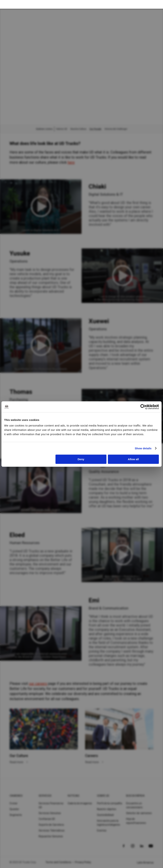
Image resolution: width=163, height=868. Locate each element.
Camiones (16, 796)
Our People (95, 129)
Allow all (133, 459)
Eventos (102, 830)
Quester (14, 809)
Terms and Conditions (58, 862)
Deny (81, 459)
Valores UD (62, 129)
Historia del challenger (116, 129)
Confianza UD (47, 819)
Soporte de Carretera (51, 825)
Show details (143, 448)
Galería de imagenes (80, 803)
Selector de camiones (139, 813)
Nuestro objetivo (107, 809)
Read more (17, 762)
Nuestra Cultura (78, 129)
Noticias (74, 796)
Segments (16, 815)
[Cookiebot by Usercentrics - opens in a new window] (143, 407)
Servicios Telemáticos (52, 830)
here (71, 162)
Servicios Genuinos (50, 813)
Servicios (45, 796)
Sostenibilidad (105, 815)
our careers (38, 684)
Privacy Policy (83, 862)
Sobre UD (103, 796)
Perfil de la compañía (110, 803)
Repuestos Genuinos (51, 836)
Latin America (145, 863)
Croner (14, 803)
